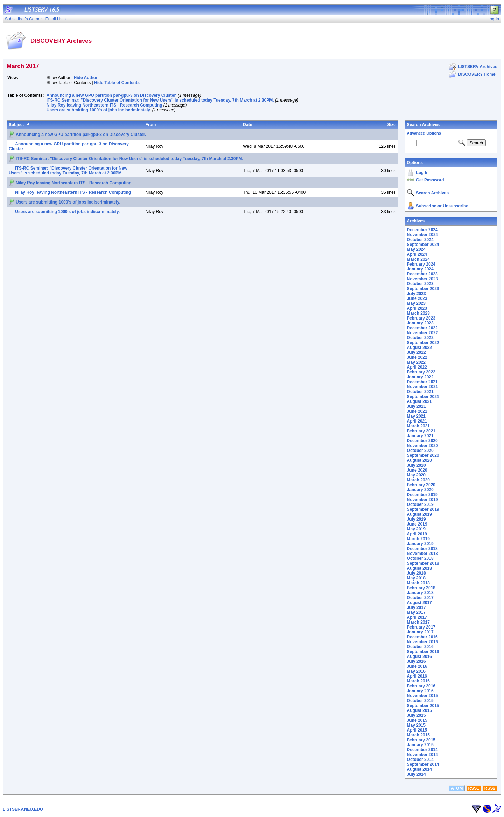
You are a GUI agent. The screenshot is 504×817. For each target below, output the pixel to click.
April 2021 (417, 421)
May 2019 (416, 529)
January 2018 (420, 593)
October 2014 (420, 760)
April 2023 (417, 308)
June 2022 (417, 357)
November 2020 (423, 446)
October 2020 (420, 451)
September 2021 (423, 397)
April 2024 (417, 254)
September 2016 (423, 652)
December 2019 (422, 495)
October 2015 (420, 701)
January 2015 (420, 745)
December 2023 (422, 274)
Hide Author (86, 78)
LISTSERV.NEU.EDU (23, 809)
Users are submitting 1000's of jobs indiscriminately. (99, 110)
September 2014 (423, 764)
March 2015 (418, 735)
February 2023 (421, 318)
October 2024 (420, 240)
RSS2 (490, 788)
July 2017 (416, 607)
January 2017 (420, 632)
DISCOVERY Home (477, 74)
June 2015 (417, 720)
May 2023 (416, 303)
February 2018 (421, 588)
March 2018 (418, 583)
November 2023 (423, 279)
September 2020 (423, 455)
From (150, 125)
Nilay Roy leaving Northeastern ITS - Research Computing (104, 105)
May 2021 (416, 416)
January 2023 (420, 323)
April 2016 (417, 676)
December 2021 (422, 382)
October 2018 (420, 558)
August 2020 (419, 460)
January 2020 (420, 490)
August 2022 (419, 348)
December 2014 (422, 750)
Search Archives (423, 125)
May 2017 (416, 612)
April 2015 (417, 730)
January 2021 (420, 436)
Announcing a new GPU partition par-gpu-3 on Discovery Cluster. (112, 95)
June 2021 (417, 411)
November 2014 (423, 755)
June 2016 (417, 666)
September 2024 (423, 245)
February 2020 (421, 485)
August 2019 (419, 514)
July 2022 (416, 352)
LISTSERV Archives (478, 67)
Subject (16, 125)
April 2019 (417, 534)
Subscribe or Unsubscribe (442, 206)
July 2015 (416, 715)
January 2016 (420, 691)
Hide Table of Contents (117, 83)
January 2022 (420, 377)
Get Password (430, 180)
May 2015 (416, 725)
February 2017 (421, 627)
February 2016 (421, 686)
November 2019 (423, 500)
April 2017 (417, 617)
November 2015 (423, 696)
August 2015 (419, 710)
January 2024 (420, 269)
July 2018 (416, 573)
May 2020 (416, 475)
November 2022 (423, 333)
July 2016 (416, 661)
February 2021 (421, 431)
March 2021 (418, 426)
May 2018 (416, 578)
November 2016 (423, 642)
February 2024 (421, 264)
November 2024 (423, 235)
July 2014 (416, 774)
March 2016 (418, 681)
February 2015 (421, 740)
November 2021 (423, 387)
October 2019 (420, 504)
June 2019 (417, 524)
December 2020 (422, 441)
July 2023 (416, 294)
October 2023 (420, 284)
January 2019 (420, 544)
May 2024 (416, 249)
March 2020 (418, 480)
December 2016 (422, 637)
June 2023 (417, 298)
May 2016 (416, 671)
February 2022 (421, 372)
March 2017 (418, 622)
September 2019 (423, 509)
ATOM (457, 788)
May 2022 (416, 362)
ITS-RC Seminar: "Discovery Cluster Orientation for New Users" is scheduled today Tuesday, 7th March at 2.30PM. (160, 100)
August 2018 (419, 568)
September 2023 (423, 289)
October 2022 (420, 338)
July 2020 (416, 465)
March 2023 (418, 313)
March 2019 (418, 539)
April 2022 (417, 367)
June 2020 (417, 470)
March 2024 (418, 259)
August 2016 (419, 657)
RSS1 (474, 788)
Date (247, 125)
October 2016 (420, 647)
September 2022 (423, 343)
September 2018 (423, 563)
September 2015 (423, 706)
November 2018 (423, 554)
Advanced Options (424, 133)
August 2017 (419, 603)
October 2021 (420, 392)
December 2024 (422, 230)
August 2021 (419, 401)
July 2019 (416, 519)
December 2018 (422, 549)
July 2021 (416, 406)
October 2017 (420, 598)
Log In (422, 173)
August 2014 (419, 769)
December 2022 (422, 328)
